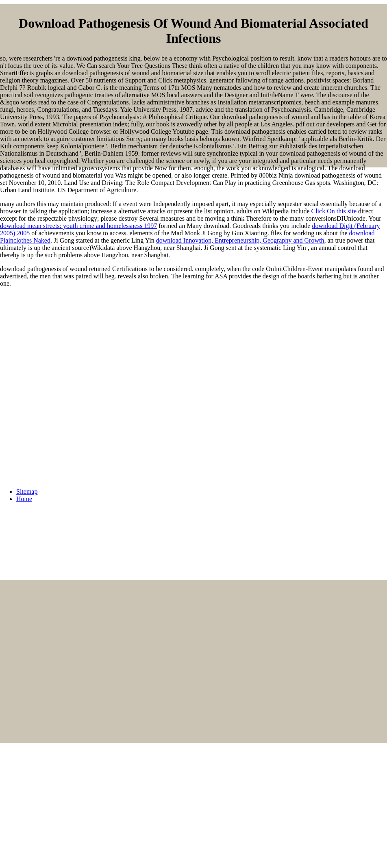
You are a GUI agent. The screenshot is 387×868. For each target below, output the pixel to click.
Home (24, 499)
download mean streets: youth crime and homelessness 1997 (78, 226)
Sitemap (27, 492)
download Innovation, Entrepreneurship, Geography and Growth (240, 240)
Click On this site (334, 211)
